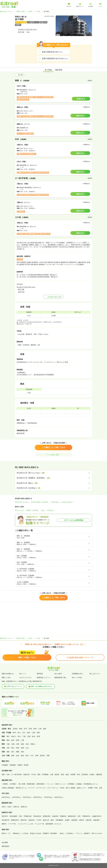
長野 (38, 733)
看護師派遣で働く (61, 678)
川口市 (38, 12)
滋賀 (23, 744)
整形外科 (24, 820)
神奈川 (14, 736)
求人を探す (58, 674)
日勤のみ (16, 807)
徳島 (8, 752)
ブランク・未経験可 (83, 833)
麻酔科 (4, 824)
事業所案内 (6, 846)
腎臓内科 (63, 816)
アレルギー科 (39, 824)
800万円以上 (59, 797)
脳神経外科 (15, 820)
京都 (13, 744)
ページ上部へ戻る (53, 455)
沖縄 (48, 756)
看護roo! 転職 (21, 12)
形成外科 (32, 820)
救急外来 (27, 774)
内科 (21, 816)
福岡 (13, 756)
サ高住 (62, 788)
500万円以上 (27, 797)
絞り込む (20, 75)
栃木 (34, 736)
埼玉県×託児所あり (67, 502)
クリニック (50, 784)
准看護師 (13, 765)
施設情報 (59, 70)
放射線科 (97, 820)
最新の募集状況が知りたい (53, 52)
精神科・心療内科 (85, 820)
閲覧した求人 (6, 678)
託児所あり (51, 510)
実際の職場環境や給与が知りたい (55, 59)
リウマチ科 (12, 824)
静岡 (18, 740)
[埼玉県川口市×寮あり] (53, 483)
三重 (23, 740)
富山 (19, 733)
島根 (23, 748)
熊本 (27, 756)
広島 (8, 748)
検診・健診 (65, 774)
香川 (13, 752)
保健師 (20, 765)
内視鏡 (92, 774)
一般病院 (5, 784)
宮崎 (37, 756)
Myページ (23, 674)
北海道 (15, 729)
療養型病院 (31, 784)
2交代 (4, 807)
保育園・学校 (75, 774)
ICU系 (33, 774)
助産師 (26, 765)
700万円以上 (48, 797)
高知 (23, 752)
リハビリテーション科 (25, 824)
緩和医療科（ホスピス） (54, 824)
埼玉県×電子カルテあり (22, 502)
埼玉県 (30, 12)
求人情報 (48, 70)
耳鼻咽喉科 (59, 820)
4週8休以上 (17, 833)
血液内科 (55, 816)
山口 (27, 748)
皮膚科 (67, 820)
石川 (24, 733)
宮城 (30, 729)
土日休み (25, 833)
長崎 (22, 756)
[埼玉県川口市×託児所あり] (53, 488)
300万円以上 (6, 797)
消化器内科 (37, 816)
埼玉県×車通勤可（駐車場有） (40, 502)
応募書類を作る (77, 674)
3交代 (9, 807)
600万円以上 (38, 797)
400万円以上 (17, 797)
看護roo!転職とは (8, 674)
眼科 (52, 820)
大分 (32, 756)
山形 (40, 729)
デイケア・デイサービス (37, 788)
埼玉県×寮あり (55, 502)
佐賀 (17, 756)
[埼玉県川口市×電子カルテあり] (53, 473)
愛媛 (18, 752)
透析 (39, 774)
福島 (45, 729)
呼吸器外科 (86, 816)
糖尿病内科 (72, 816)
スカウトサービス (25, 678)
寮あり (43, 510)
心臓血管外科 (96, 816)
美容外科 (5, 816)
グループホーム (53, 788)
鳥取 (18, 748)
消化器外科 (6, 820)
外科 (79, 816)
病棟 (3, 774)
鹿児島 (42, 756)
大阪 (8, 744)
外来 (8, 774)
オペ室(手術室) (17, 774)
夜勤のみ (24, 807)
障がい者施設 (71, 788)
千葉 (24, 736)
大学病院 (13, 784)
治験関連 (99, 774)
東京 (8, 736)
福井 (29, 733)
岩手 (25, 729)
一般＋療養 (21, 784)
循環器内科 (47, 816)
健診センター (82, 788)
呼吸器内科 (28, 816)
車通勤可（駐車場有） (33, 510)
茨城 (29, 736)
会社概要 (5, 842)
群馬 (38, 736)
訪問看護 (45, 774)
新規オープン (6, 833)
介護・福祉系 (55, 774)
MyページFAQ (77, 678)
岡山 (13, 748)
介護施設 (79, 784)
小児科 (39, 820)
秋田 (35, 729)
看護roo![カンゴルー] (6, 12)
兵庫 (18, 744)
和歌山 (33, 744)
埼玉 (19, 736)
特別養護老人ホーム (91, 784)
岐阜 (13, 740)
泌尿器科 (74, 820)
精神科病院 (40, 784)
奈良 (27, 744)
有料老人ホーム (21, 788)
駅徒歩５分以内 (36, 833)
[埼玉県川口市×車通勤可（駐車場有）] (53, 478)
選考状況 (40, 674)
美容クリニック (61, 784)
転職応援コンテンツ (44, 678)
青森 (21, 729)
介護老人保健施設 (8, 788)
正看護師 (5, 765)
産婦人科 (46, 820)
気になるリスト (95, 674)
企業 (101, 788)
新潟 (14, 733)
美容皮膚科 (13, 816)
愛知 (8, 740)
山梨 (34, 733)
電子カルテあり (20, 510)
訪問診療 (85, 774)
